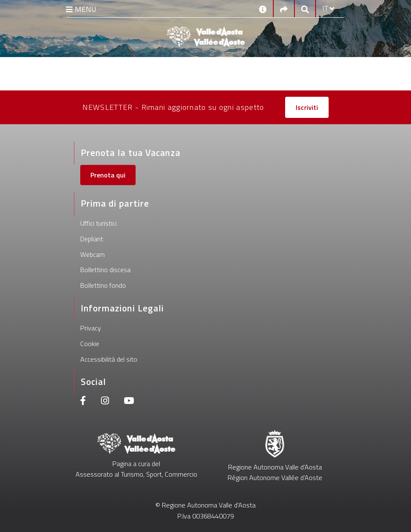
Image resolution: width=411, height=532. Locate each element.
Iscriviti (307, 107)
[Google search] (305, 9)
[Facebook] (83, 402)
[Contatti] (263, 8)
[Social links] (284, 9)
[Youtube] (129, 402)
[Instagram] (105, 402)
